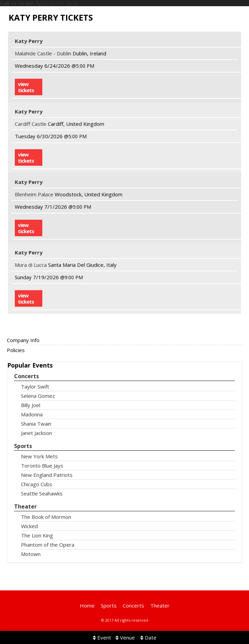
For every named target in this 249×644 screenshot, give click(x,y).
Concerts (26, 376)
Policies (16, 350)
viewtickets (26, 87)
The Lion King (37, 536)
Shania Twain (36, 424)
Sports (23, 446)
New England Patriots (47, 475)
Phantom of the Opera (48, 545)
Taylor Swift (35, 387)
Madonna (32, 414)
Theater (25, 507)
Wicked (29, 526)
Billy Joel (31, 405)
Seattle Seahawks (42, 494)
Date (148, 637)
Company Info (23, 340)
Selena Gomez (38, 396)
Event (102, 637)
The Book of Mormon (46, 517)
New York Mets (39, 456)
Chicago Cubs (37, 484)
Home (87, 605)
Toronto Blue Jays (42, 466)
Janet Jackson (36, 433)
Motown (31, 554)
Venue (125, 637)
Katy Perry (29, 41)
